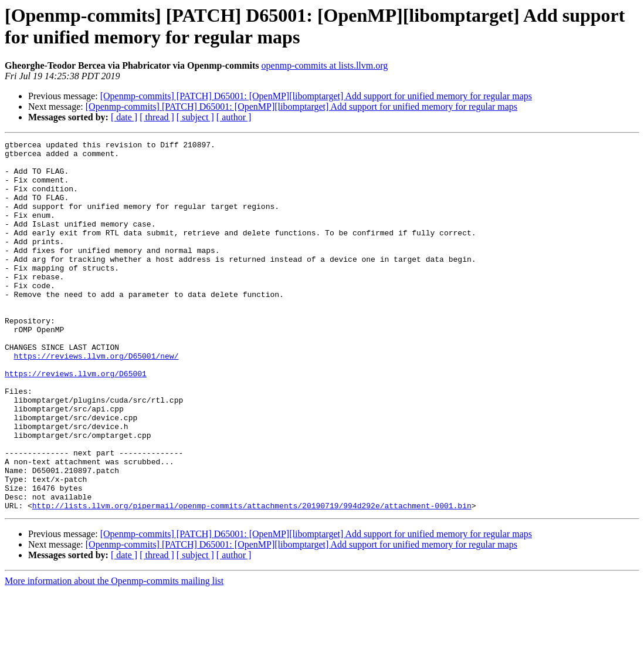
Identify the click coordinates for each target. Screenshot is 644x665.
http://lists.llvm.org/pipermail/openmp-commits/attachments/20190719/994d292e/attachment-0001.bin (252, 579)
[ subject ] (195, 117)
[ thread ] (157, 117)
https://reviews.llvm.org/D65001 (76, 421)
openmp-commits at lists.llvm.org (325, 65)
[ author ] (234, 117)
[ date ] (124, 117)
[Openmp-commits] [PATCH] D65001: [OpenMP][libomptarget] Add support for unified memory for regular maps (316, 96)
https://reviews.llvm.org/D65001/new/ (96, 400)
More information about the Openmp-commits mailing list (114, 655)
